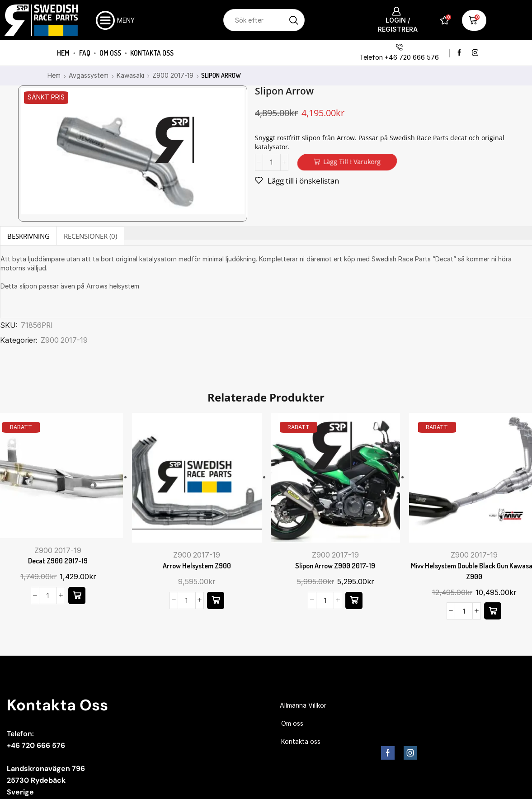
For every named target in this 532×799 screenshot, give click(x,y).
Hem (63, 53)
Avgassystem (89, 75)
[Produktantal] (272, 162)
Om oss (110, 53)
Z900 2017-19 (173, 75)
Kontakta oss (152, 53)
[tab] (28, 236)
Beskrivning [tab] (28, 236)
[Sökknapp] (294, 20)
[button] (77, 596)
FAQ (85, 53)
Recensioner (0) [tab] (90, 236)
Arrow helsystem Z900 (197, 566)
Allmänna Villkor (303, 705)
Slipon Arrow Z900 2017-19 (335, 566)
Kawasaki (130, 75)
